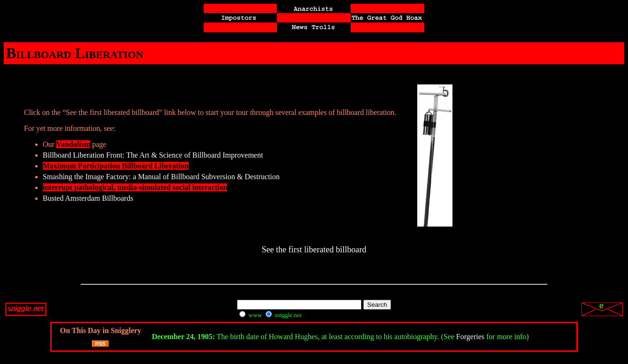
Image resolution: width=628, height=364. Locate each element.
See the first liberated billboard (314, 250)
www (250, 315)
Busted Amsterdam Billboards (88, 198)
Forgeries (470, 337)
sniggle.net (283, 315)
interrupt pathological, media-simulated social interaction (135, 187)
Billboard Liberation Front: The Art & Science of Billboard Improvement (153, 155)
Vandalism (73, 144)
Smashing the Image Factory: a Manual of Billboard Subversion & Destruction (161, 177)
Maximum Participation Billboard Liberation (116, 166)
